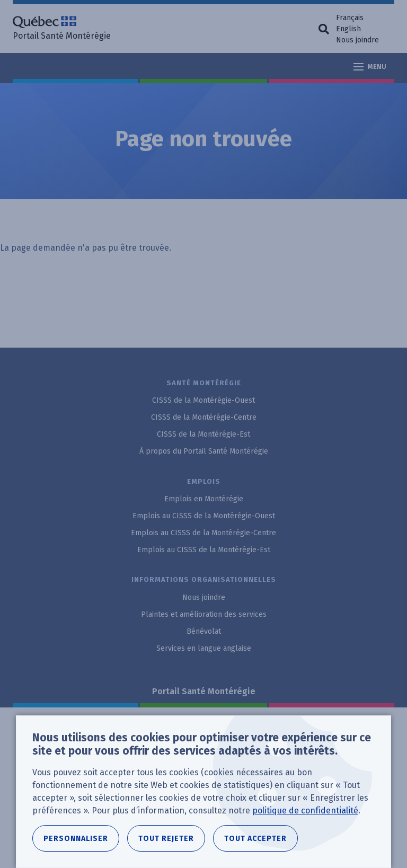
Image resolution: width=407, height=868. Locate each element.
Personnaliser (76, 839)
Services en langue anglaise (204, 648)
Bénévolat (204, 631)
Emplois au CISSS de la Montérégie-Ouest (204, 516)
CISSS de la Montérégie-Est (203, 434)
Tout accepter (255, 839)
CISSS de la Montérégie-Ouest (203, 400)
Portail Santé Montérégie (204, 691)
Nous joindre (357, 40)
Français (350, 18)
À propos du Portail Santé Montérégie (204, 451)
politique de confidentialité (305, 811)
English (348, 29)
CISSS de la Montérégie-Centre (204, 417)
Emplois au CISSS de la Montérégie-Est (204, 550)
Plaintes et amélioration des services (204, 614)
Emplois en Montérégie (204, 499)
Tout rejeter (166, 839)
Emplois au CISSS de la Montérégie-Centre (203, 533)
